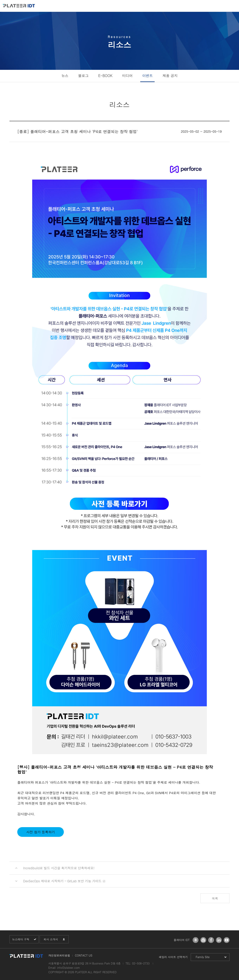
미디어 (127, 76)
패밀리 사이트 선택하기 (173, 957)
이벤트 (147, 76)
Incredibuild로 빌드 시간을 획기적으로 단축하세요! (59, 868)
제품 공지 (170, 76)
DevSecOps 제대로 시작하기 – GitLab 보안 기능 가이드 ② (64, 881)
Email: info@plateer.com (64, 968)
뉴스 (65, 76)
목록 (215, 898)
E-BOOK (105, 76)
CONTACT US (84, 955)
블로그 (83, 76)
